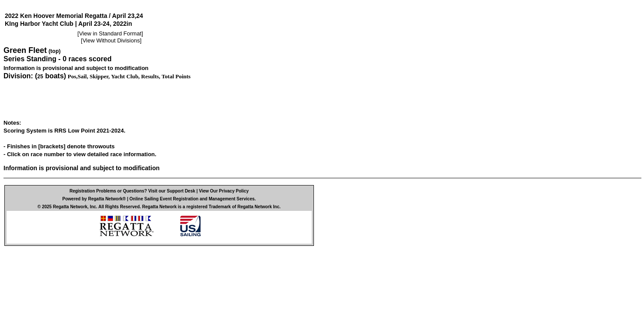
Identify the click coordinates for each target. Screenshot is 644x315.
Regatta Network (70, 207)
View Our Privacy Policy (224, 191)
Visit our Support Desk (172, 191)
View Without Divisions (111, 40)
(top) (55, 51)
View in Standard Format (110, 33)
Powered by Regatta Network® (94, 199)
